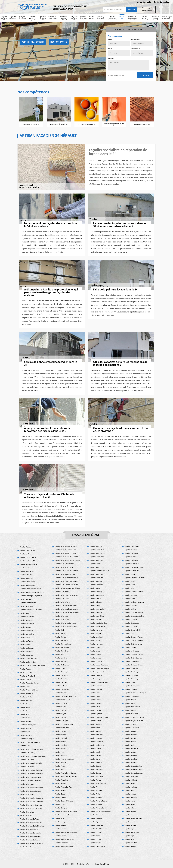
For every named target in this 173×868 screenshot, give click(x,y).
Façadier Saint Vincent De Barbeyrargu (33, 756)
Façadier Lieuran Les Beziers (99, 668)
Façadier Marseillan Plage (28, 564)
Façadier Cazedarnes (132, 623)
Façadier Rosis (60, 630)
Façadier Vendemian (27, 617)
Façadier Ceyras (130, 599)
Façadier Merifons (96, 613)
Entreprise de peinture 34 (22, 18)
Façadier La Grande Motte (29, 561)
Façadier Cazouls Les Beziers (134, 616)
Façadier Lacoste (95, 721)
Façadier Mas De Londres (98, 623)
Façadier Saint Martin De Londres (31, 805)
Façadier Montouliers (97, 557)
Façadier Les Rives (61, 658)
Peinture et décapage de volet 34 (101, 18)
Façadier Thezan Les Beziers (29, 683)
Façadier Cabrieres (131, 689)
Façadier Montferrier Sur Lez (99, 571)
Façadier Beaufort (131, 756)
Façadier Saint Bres (61, 616)
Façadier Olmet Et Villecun (64, 801)
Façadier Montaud (96, 581)
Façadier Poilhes (60, 735)
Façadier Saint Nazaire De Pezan (31, 791)
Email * (111, 49)
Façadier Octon (60, 804)
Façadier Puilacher (61, 693)
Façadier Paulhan (61, 784)
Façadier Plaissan (61, 742)
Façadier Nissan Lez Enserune (65, 815)
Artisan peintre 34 (91, 18)
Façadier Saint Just (26, 816)
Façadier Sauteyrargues (28, 725)
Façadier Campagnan (132, 686)
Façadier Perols (60, 766)
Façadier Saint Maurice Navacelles (31, 798)
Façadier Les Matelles (97, 609)
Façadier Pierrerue (61, 756)
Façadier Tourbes (26, 679)
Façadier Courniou (131, 550)
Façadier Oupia (60, 794)
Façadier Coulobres (131, 553)
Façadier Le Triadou (26, 672)
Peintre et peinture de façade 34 (33, 18)
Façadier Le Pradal (61, 703)
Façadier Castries (130, 647)
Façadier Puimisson (61, 675)
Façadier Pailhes (60, 790)
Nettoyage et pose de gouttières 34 (64, 18)
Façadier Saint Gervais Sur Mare (66, 550)
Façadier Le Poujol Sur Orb (64, 724)
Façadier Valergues (26, 652)
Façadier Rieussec (61, 661)
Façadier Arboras (130, 808)
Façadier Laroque (96, 703)
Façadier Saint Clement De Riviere (66, 585)
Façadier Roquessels (62, 641)
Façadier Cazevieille (131, 620)
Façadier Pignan (60, 749)
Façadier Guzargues (96, 742)
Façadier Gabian (95, 773)
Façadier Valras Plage (27, 634)
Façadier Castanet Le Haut (134, 658)
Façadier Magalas (96, 641)
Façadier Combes (131, 557)
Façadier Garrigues (96, 763)
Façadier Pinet (60, 752)
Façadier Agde (130, 839)
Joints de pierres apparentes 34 (144, 18)
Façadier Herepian (96, 738)
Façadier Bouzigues (131, 714)
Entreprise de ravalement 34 (52, 17)
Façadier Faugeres (96, 818)
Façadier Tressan (25, 669)
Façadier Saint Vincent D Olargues (31, 749)
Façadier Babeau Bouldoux (134, 773)
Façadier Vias (24, 613)
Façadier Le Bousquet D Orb (134, 717)
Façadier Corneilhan (131, 560)
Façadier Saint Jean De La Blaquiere (32, 826)
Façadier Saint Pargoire (28, 784)
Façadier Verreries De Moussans (31, 610)
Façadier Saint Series (27, 760)
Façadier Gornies (95, 752)
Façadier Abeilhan (131, 843)
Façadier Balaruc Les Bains (134, 770)
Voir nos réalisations (33, 42)
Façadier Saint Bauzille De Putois (66, 606)
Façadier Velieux (25, 627)
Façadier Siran (25, 714)
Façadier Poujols (60, 714)
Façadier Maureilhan (97, 616)
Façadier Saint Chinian (62, 602)
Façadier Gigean (95, 756)
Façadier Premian (61, 682)
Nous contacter (59, 42)
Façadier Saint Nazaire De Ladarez (31, 788)
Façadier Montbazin (96, 578)
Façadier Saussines (26, 735)
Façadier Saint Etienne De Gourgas (66, 581)
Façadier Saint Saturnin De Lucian (31, 763)
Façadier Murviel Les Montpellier (66, 832)
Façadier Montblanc (97, 574)
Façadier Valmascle (26, 631)
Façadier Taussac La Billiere (29, 690)
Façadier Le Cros (95, 832)
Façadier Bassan (130, 763)
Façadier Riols (59, 654)
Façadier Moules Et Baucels (64, 846)
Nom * (111, 39)
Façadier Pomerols (61, 738)
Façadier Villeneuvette (27, 582)
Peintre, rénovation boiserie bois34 (113, 18)
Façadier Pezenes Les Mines (64, 759)
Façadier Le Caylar (131, 627)
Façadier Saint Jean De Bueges (30, 840)
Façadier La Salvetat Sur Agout (30, 742)
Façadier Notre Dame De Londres (66, 811)
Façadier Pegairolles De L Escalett (66, 777)
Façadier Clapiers (130, 581)
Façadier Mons (95, 588)
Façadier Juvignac (96, 724)
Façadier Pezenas (61, 763)
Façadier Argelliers (131, 811)
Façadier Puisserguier (62, 672)
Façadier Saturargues (27, 739)
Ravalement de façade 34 (13, 17)
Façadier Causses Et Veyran (134, 637)
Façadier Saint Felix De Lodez (65, 564)
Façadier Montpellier (97, 550)
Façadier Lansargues (97, 710)
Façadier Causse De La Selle (134, 641)
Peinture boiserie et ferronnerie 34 (167, 17)
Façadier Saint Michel (27, 795)
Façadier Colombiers (132, 571)
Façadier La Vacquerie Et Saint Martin (32, 666)
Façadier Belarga (130, 752)
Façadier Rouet (60, 634)
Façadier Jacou (95, 728)
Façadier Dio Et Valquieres (99, 829)
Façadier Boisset (130, 731)
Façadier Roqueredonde (63, 644)
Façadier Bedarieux (131, 749)
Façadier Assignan (131, 794)
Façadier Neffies (60, 825)
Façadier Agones (130, 825)
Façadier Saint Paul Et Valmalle (30, 781)
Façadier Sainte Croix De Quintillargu (67, 588)
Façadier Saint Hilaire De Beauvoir (31, 843)
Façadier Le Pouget (61, 721)
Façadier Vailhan (25, 645)
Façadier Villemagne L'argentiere (31, 596)
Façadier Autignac (131, 787)
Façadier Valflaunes (26, 641)
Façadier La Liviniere (97, 661)
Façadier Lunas (95, 651)
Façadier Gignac (95, 759)
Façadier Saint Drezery (62, 592)
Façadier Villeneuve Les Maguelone (32, 592)
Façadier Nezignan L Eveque (64, 822)
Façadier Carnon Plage (27, 550)
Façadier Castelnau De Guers (134, 654)
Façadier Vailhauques (27, 648)
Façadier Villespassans (27, 585)
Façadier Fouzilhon (96, 790)
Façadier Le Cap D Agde (28, 557)
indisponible (144, 2)
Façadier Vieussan (26, 599)
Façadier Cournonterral (98, 846)
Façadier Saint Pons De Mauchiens (31, 774)
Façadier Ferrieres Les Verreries (100, 808)
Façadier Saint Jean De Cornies (30, 836)
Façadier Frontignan (96, 777)
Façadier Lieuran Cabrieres (99, 665)
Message (111, 58)
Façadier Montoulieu (97, 560)
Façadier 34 (122, 17)
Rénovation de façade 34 (74, 18)
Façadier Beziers (130, 742)
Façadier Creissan (96, 843)
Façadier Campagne (131, 675)
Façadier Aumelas (131, 797)
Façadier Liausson (96, 675)
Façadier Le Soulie (26, 697)
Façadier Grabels (95, 749)
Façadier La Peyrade (27, 554)
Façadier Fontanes (96, 797)
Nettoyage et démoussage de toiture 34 (132, 18)
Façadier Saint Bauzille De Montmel (67, 613)
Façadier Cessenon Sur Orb (134, 592)
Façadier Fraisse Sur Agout (99, 784)
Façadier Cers (129, 588)
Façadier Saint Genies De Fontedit (66, 557)
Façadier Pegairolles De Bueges (65, 773)
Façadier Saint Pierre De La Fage (31, 777)
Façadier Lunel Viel (96, 637)
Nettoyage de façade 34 (4, 18)
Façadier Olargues (61, 808)
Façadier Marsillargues (97, 627)
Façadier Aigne (130, 829)
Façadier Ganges (95, 766)
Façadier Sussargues (27, 693)
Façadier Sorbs (25, 718)
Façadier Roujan (60, 637)
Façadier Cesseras (131, 595)
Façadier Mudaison (61, 843)
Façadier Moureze (96, 546)
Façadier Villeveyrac (27, 578)
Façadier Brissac (130, 703)
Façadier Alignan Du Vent (133, 818)
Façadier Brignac (130, 700)
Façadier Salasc (25, 746)
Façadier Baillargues (131, 777)
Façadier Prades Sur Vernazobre (66, 696)
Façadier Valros (25, 638)
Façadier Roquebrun (62, 651)
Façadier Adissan (130, 846)
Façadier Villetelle (26, 575)
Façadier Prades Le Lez (62, 700)
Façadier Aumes (130, 801)
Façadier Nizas (60, 818)
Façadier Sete (24, 711)
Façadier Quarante (61, 668)
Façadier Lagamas (96, 714)
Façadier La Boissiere (132, 728)
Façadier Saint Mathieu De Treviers (32, 802)
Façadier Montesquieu (97, 567)
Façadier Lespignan (96, 679)
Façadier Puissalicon (62, 679)
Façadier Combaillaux (132, 564)
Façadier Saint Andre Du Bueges (66, 623)
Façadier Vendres (26, 620)
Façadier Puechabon (62, 689)
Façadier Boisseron (131, 735)
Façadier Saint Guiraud (28, 847)
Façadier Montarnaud (97, 585)
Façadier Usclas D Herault (28, 659)
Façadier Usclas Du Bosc (28, 662)
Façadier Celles (130, 585)
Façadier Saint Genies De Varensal (66, 571)
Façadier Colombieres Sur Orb (135, 567)
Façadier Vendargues (27, 624)
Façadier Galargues (96, 770)
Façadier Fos (94, 787)
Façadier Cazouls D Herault (134, 613)
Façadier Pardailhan (61, 780)
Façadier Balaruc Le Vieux (133, 766)
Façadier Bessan (130, 738)
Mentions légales (103, 864)
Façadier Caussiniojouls (133, 630)
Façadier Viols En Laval (27, 568)
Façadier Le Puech (61, 686)
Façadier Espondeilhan (97, 822)
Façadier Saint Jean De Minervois (31, 822)
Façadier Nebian (60, 829)
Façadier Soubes (25, 704)
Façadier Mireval (95, 599)
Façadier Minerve (96, 602)
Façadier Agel (129, 836)
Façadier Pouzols (60, 707)
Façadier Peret (60, 770)
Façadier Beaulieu (131, 759)
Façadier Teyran (25, 686)
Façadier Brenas (130, 710)
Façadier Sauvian (26, 728)
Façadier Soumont (26, 700)
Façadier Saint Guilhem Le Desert (66, 553)
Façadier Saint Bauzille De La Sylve (66, 609)
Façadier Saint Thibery (27, 753)
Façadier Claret (130, 574)
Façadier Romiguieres (62, 647)
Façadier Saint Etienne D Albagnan (66, 595)
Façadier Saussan (26, 732)
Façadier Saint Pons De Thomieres (31, 770)
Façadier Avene (130, 784)
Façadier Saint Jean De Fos (29, 829)
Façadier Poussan (61, 717)
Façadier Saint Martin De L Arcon (31, 809)
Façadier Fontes (95, 794)
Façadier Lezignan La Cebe (99, 682)
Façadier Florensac (96, 804)
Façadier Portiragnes (62, 728)
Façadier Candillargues (132, 672)
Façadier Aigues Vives (132, 832)
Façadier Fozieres (96, 780)
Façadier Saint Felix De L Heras (65, 574)
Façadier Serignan (26, 721)
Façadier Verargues (26, 606)
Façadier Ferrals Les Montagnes (100, 811)
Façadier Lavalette (96, 686)
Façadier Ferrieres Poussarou (100, 801)
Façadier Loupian (96, 654)
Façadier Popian (60, 731)
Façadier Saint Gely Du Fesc (64, 567)
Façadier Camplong (131, 679)
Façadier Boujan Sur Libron (134, 721)
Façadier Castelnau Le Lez (133, 644)
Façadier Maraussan (97, 644)
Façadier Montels (96, 564)
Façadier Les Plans (61, 745)
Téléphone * (136, 49)
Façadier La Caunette (132, 651)
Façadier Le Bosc (130, 724)
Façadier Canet (130, 682)
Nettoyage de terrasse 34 (83, 18)
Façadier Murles (60, 836)
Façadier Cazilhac (131, 609)
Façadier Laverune (96, 689)
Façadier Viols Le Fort (27, 571)
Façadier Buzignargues (132, 707)
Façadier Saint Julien (27, 812)
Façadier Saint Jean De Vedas (30, 819)
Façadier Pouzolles (61, 710)
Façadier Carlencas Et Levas (134, 665)
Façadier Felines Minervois (99, 815)
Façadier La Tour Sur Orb (28, 676)
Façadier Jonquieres (96, 735)
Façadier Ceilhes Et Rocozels (134, 602)
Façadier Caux (129, 634)
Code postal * (136, 39)
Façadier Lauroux (96, 700)
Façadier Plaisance (26, 547)
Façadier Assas (130, 790)
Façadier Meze (95, 606)
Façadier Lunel (95, 647)
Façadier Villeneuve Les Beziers (30, 589)
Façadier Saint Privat (27, 767)
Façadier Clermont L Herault (134, 578)
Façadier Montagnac (97, 595)
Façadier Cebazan (131, 606)
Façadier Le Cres (95, 839)
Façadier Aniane (130, 815)
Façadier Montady (96, 592)
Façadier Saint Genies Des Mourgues (67, 560)
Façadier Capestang (131, 668)
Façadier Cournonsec (132, 546)
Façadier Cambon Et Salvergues (135, 693)
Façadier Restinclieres (62, 665)
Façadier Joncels (95, 731)
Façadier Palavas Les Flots (63, 787)
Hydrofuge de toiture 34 (43, 18)
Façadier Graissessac (97, 745)
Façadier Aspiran (130, 804)
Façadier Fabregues (96, 825)
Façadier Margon (95, 634)
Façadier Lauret (95, 696)
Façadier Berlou (130, 745)
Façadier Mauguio (96, 620)
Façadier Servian (25, 707)
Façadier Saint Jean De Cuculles (30, 833)
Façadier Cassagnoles (132, 661)
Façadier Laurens (95, 693)
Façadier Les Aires (131, 822)
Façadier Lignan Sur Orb (98, 672)
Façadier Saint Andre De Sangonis (66, 627)
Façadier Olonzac (61, 797)
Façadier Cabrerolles (132, 696)
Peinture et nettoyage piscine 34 (155, 18)
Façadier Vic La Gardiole (28, 603)
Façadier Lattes (95, 707)
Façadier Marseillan (96, 630)
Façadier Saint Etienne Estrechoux (66, 578)
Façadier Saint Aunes (62, 620)
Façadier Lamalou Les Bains (99, 717)
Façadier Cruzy (95, 836)
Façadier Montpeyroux (97, 553)
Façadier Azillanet (131, 780)
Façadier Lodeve (95, 658)
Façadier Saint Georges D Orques (66, 546)
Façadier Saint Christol (62, 599)
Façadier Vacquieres (27, 655)
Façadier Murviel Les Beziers (64, 839)
